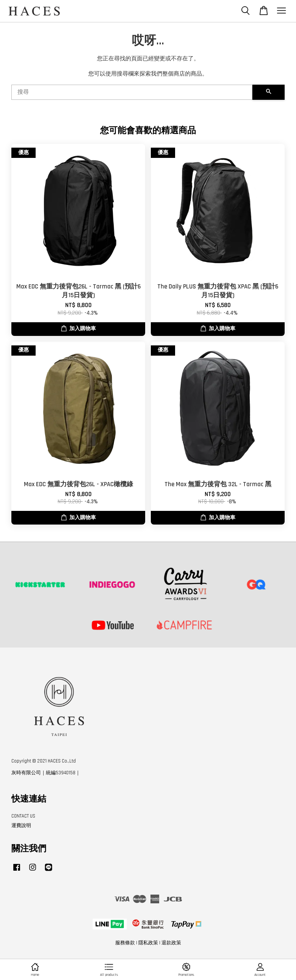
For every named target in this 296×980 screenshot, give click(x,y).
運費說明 (21, 826)
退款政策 (171, 943)
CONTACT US (23, 816)
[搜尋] (132, 92)
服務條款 (125, 943)
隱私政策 (148, 943)
